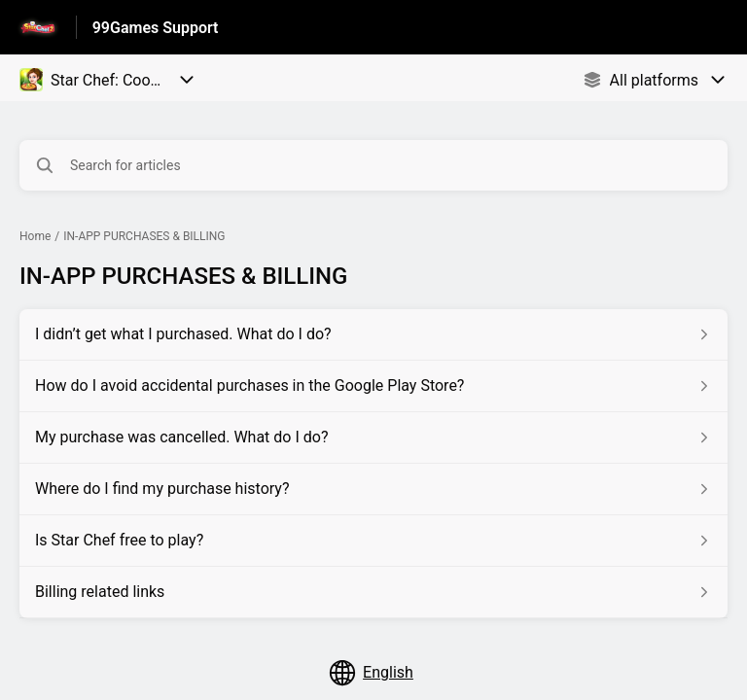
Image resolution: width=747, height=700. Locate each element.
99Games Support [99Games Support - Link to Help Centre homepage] (156, 28)
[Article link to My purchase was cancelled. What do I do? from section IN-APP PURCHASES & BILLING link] (373, 437)
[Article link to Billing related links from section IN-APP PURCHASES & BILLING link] (373, 592)
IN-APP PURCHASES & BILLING (144, 236)
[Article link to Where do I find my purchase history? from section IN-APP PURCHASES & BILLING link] (373, 489)
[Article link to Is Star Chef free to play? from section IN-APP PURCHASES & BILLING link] (373, 541)
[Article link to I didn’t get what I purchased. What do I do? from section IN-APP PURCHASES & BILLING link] (373, 334)
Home (35, 236)
